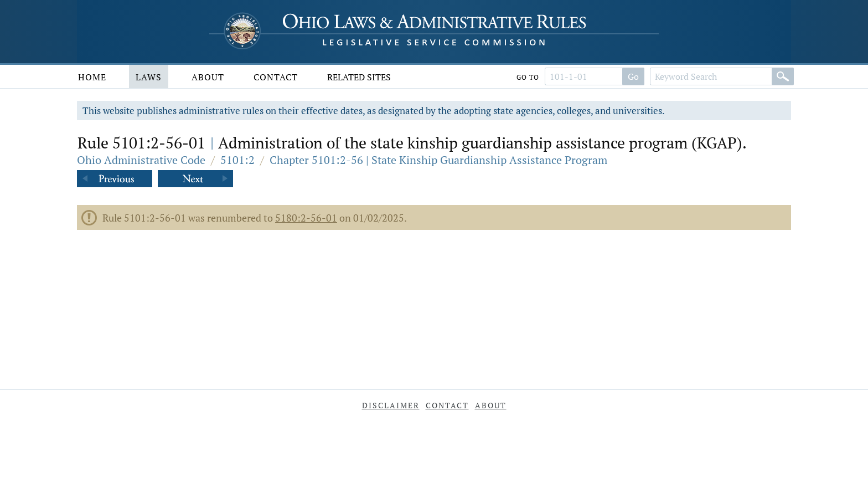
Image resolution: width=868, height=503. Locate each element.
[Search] (783, 76)
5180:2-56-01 (306, 218)
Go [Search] (633, 76)
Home (92, 77)
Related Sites (359, 77)
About (208, 77)
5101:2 (237, 160)
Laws (149, 77)
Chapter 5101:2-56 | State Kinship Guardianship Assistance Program (438, 160)
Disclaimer (391, 405)
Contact (276, 77)
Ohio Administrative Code (141, 160)
